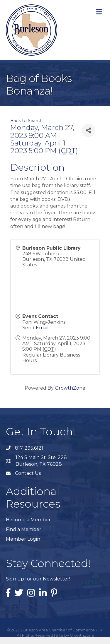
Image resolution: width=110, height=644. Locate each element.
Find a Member (24, 529)
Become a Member (28, 520)
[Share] (88, 130)
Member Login (23, 539)
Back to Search (26, 121)
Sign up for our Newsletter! (38, 579)
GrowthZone (70, 388)
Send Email (35, 328)
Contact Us (28, 473)
